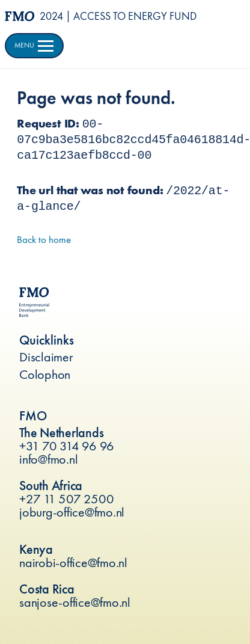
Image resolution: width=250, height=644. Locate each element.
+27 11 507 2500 (66, 499)
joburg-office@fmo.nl (72, 512)
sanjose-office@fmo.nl (75, 602)
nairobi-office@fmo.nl (73, 563)
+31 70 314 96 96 (67, 446)
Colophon (45, 374)
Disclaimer (46, 357)
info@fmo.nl (48, 459)
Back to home (44, 239)
